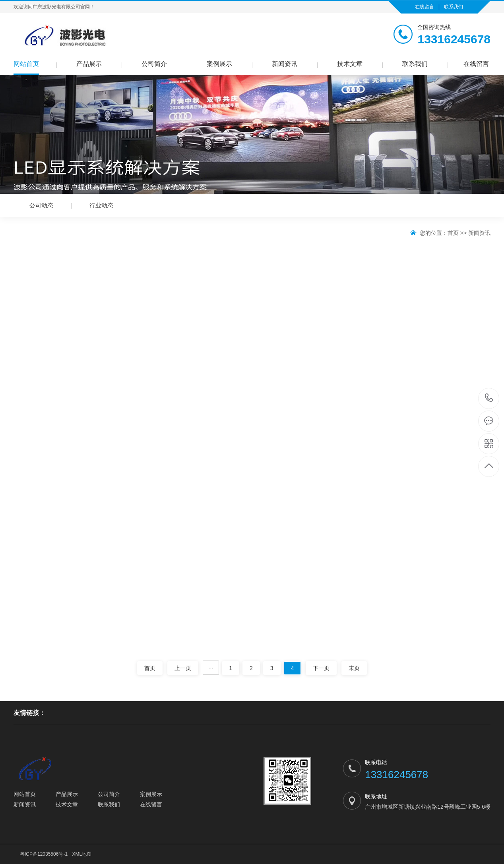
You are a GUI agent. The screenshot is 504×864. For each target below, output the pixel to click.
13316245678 (489, 398)
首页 (453, 233)
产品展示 (89, 64)
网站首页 (26, 64)
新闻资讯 (285, 64)
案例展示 (219, 64)
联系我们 (454, 7)
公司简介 (154, 64)
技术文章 (350, 64)
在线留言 (425, 7)
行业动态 (101, 205)
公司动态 (41, 205)
